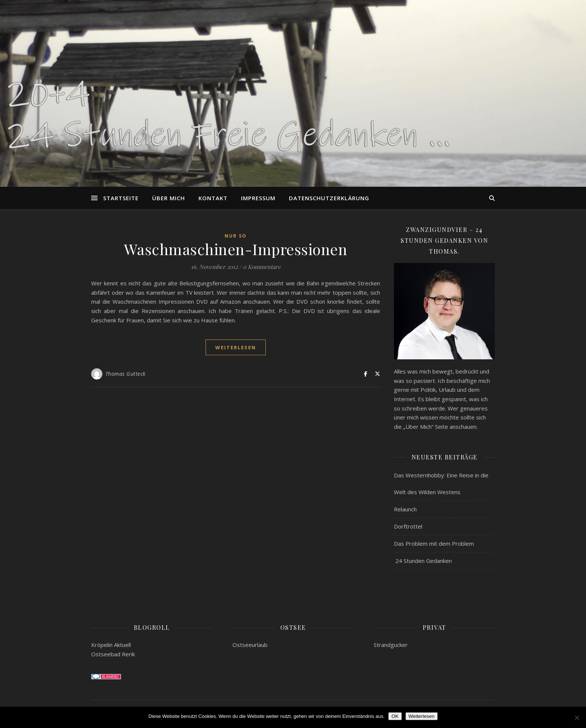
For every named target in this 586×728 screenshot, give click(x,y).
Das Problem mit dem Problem (434, 543)
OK (395, 716)
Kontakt (213, 198)
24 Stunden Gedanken (423, 561)
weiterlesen (236, 347)
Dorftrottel (408, 526)
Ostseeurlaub (250, 645)
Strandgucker (391, 645)
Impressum (258, 198)
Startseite (121, 198)
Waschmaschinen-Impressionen (236, 249)
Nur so (236, 236)
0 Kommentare (262, 267)
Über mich (169, 198)
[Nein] (577, 718)
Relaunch (405, 509)
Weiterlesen (422, 716)
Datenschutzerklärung (329, 198)
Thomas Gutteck (126, 374)
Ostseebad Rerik (113, 654)
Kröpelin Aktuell (111, 645)
